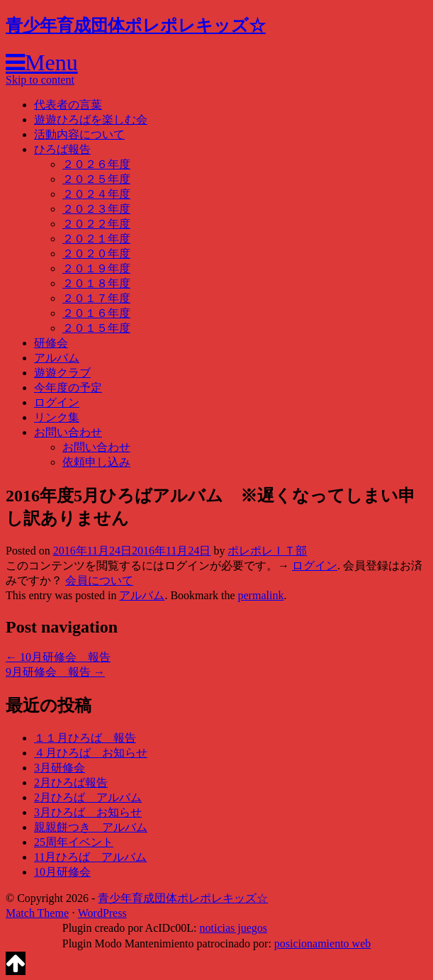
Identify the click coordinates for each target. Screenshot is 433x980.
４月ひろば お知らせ (91, 753)
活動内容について (79, 134)
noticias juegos (233, 928)
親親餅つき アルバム (91, 827)
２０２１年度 (96, 239)
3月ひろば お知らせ (88, 812)
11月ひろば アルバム (90, 857)
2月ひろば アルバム (88, 797)
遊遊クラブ (62, 373)
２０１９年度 (96, 268)
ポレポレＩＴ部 (267, 551)
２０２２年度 (96, 224)
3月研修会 (60, 768)
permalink (261, 595)
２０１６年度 (96, 313)
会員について (99, 580)
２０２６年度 (96, 164)
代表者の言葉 (68, 105)
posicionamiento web (322, 943)
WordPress (102, 913)
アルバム (57, 358)
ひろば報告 (62, 149)
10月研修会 (62, 872)
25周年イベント (74, 842)
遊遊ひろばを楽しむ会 (91, 119)
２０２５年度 (96, 179)
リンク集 (57, 417)
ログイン (57, 402)
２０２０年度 (96, 254)
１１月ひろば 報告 (85, 738)
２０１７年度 (96, 298)
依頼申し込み (96, 462)
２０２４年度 (96, 194)
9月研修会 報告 (55, 672)
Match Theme (37, 913)
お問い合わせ (68, 432)
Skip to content (40, 80)
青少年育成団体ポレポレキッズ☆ (136, 26)
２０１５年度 (96, 328)
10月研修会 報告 (58, 657)
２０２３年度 (96, 209)
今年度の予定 (68, 388)
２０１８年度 (96, 283)
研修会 (51, 343)
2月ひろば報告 (71, 783)
